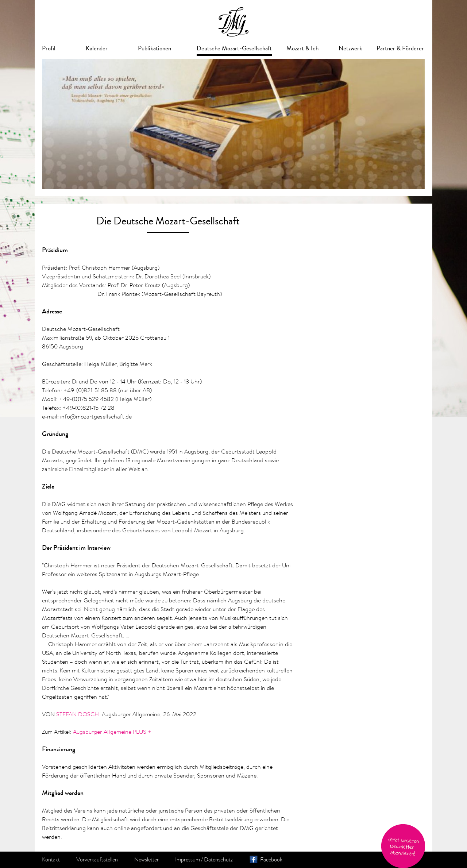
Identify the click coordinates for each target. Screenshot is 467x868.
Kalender (97, 48)
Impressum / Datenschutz (204, 860)
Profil (49, 48)
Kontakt (51, 860)
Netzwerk (350, 48)
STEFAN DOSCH (78, 714)
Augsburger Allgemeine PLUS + (112, 732)
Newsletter (146, 860)
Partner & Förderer (400, 48)
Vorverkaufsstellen (97, 860)
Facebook (271, 860)
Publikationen (155, 48)
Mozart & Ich (302, 48)
